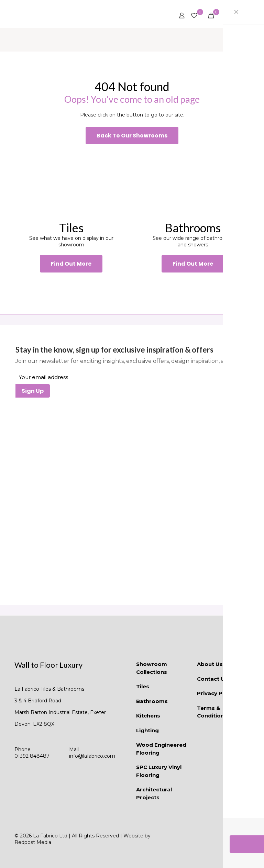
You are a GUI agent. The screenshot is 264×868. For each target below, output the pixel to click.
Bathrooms (152, 701)
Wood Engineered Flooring (161, 749)
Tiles (143, 686)
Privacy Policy (216, 693)
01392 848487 (32, 756)
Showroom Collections (152, 668)
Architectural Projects (154, 793)
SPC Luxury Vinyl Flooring (159, 771)
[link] (71, 182)
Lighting (147, 730)
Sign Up (33, 391)
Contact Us (212, 679)
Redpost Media (33, 842)
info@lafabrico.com (92, 756)
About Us (210, 664)
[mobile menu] (240, 15)
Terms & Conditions (212, 712)
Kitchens (148, 716)
